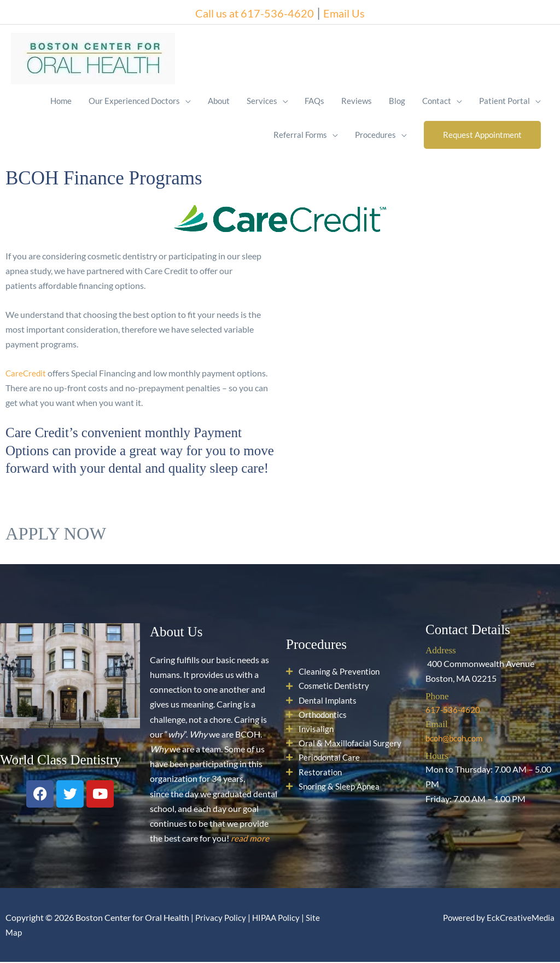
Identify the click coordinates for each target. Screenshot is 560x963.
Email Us (355, 11)
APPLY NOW (68, 533)
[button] (482, 135)
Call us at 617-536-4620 (251, 11)
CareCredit (27, 374)
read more (250, 839)
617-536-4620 (453, 710)
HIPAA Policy (279, 918)
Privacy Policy (221, 918)
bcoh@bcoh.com (456, 739)
